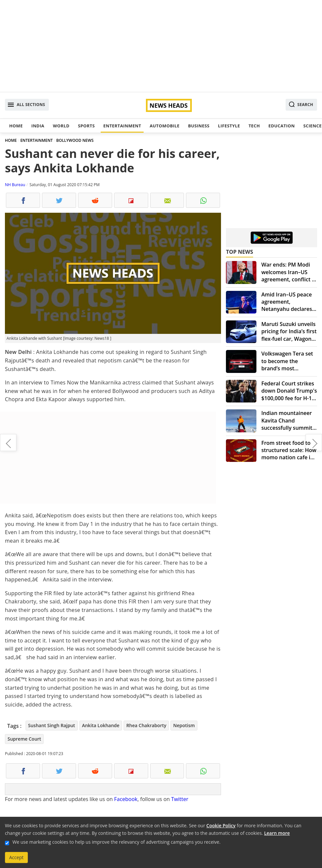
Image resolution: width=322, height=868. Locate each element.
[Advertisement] (161, 46)
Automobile (164, 126)
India (38, 126)
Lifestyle (229, 126)
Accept (16, 857)
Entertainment (122, 126)
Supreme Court (24, 739)
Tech (254, 126)
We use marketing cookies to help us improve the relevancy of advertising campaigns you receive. (116, 842)
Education (282, 126)
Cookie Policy (221, 825)
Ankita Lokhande (101, 725)
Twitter (180, 799)
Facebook (126, 799)
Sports (86, 126)
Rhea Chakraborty (146, 725)
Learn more (277, 833)
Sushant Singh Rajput (52, 725)
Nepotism (184, 725)
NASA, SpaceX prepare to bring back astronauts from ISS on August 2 (8, 443)
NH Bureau (15, 185)
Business (199, 126)
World (61, 126)
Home (16, 126)
